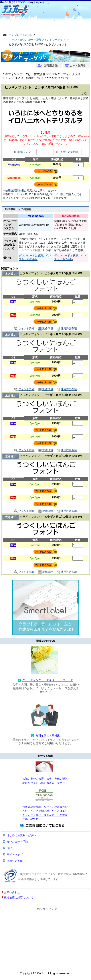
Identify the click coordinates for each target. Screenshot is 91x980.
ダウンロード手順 (17, 842)
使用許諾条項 (67, 329)
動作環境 (46, 329)
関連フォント (26, 152)
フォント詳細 (24, 329)
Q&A (9, 848)
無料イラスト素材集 (48, 735)
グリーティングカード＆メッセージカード (48, 680)
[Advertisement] (45, 26)
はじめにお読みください (21, 835)
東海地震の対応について (19, 898)
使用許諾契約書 (69, 152)
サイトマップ (15, 855)
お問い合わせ (12, 892)
